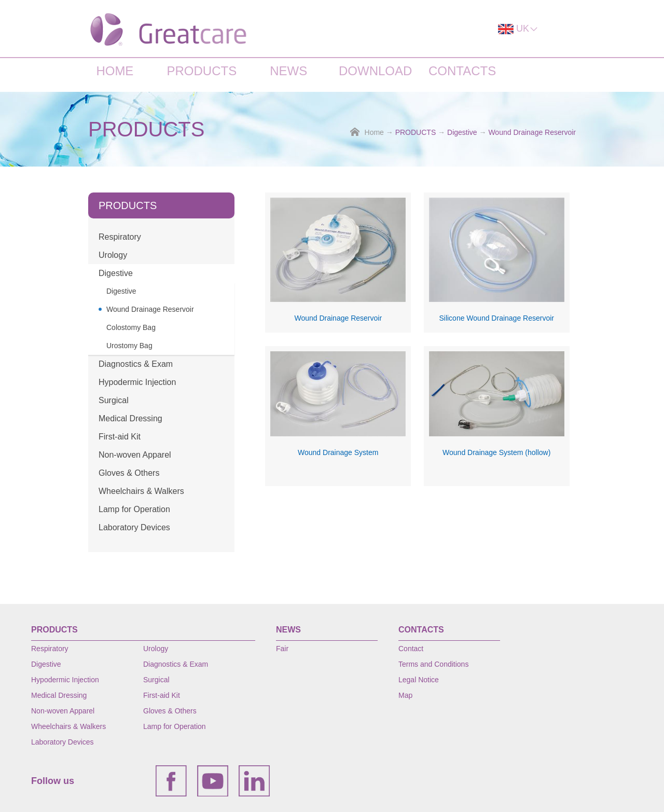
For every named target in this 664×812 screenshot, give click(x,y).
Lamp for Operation (134, 509)
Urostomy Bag (129, 346)
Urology (113, 255)
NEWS (288, 71)
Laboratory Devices (134, 527)
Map (405, 695)
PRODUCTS (202, 71)
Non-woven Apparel (135, 455)
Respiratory (120, 237)
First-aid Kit (120, 437)
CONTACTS (462, 71)
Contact (411, 649)
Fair (282, 649)
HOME (115, 71)
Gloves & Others (129, 473)
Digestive (462, 132)
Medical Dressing (130, 418)
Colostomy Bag (131, 327)
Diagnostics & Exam (136, 364)
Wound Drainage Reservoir (532, 132)
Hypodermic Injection (137, 382)
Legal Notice (419, 680)
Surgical (114, 400)
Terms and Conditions (433, 664)
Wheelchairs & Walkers (141, 491)
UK (518, 29)
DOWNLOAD (375, 71)
